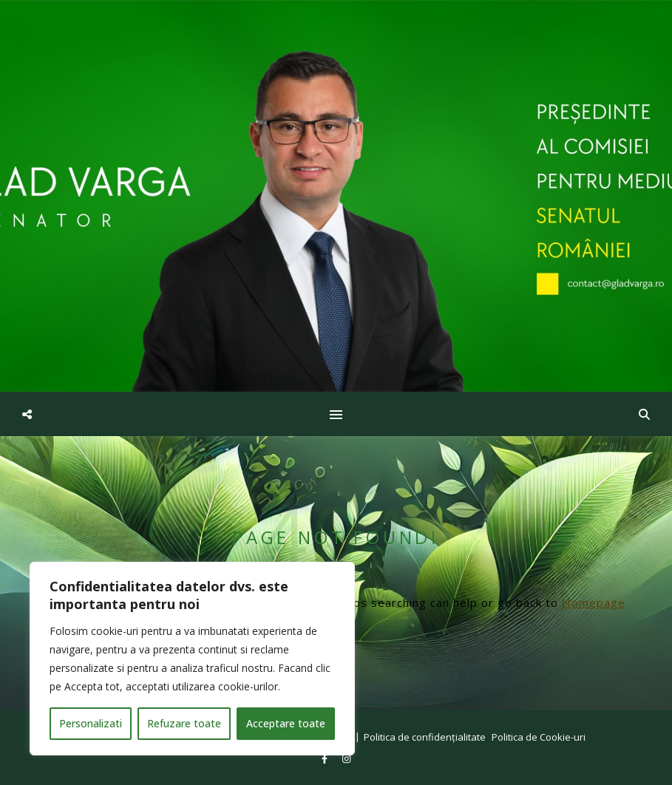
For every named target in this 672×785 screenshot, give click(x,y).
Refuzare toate (184, 723)
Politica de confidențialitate (425, 737)
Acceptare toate (286, 723)
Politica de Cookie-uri (539, 737)
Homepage (594, 602)
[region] (192, 659)
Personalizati (91, 723)
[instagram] (346, 758)
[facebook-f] (326, 758)
